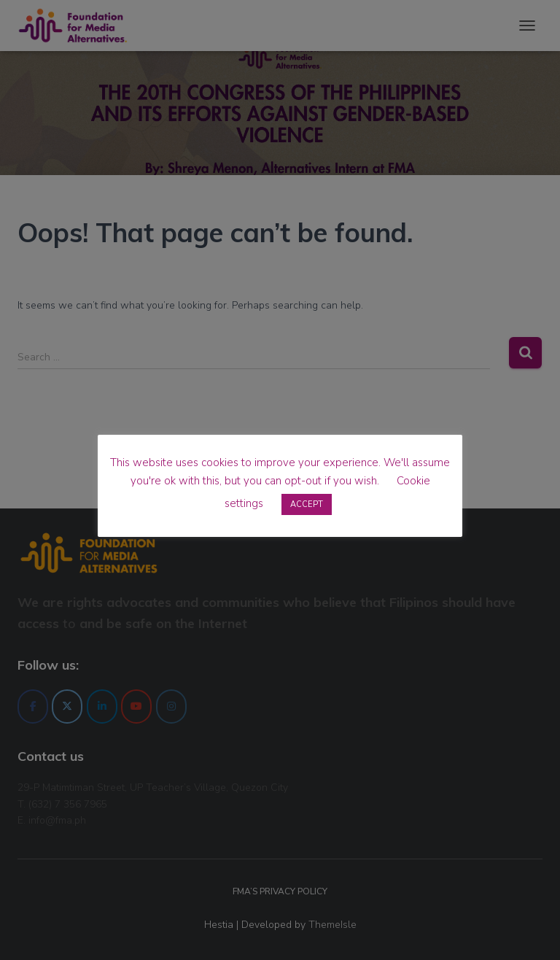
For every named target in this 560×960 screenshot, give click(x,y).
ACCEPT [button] (307, 504)
